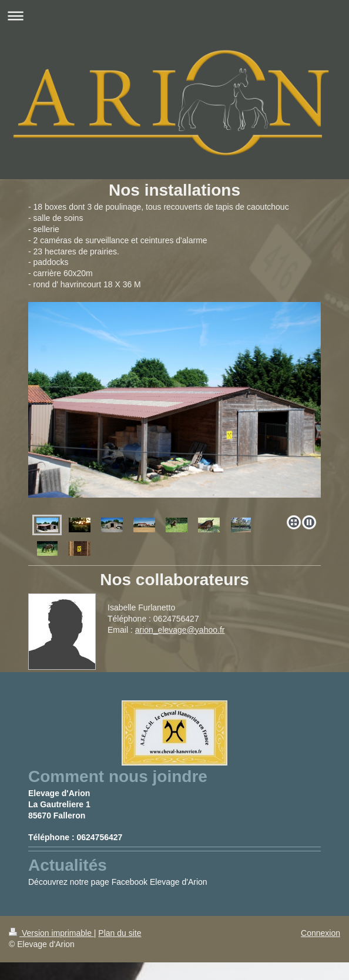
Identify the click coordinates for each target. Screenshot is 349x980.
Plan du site (120, 933)
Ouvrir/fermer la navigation (174, 16)
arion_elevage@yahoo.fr (180, 630)
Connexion (321, 933)
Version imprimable (51, 933)
